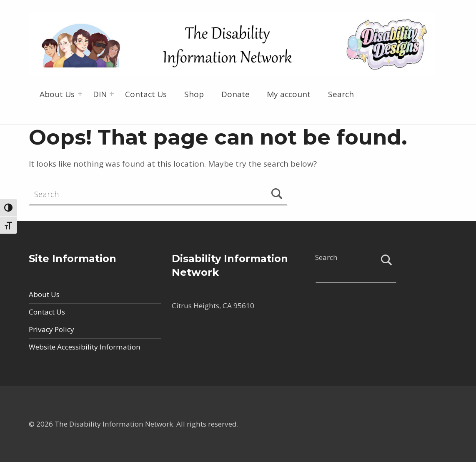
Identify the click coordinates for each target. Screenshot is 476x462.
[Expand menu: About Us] (80, 94)
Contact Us (146, 94)
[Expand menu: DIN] (112, 94)
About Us (57, 94)
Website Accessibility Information (85, 347)
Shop (194, 94)
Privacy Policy (51, 329)
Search (341, 94)
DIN (100, 94)
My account (289, 94)
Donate (235, 94)
